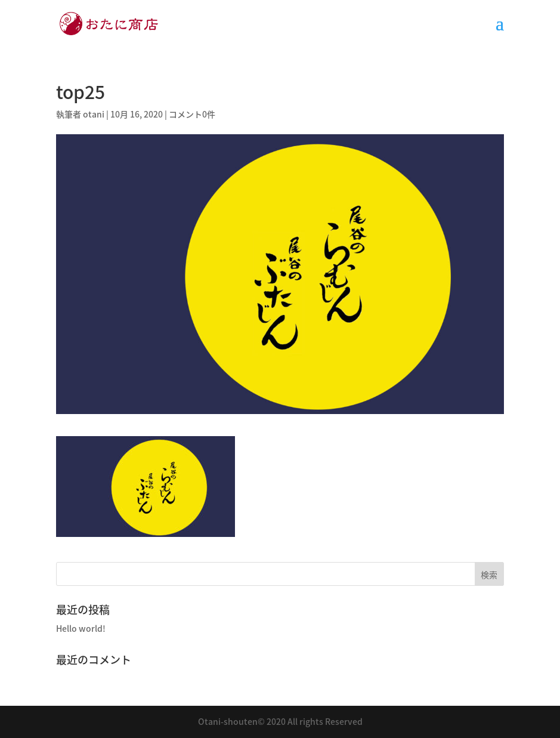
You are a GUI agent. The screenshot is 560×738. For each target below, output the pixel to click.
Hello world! (81, 628)
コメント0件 (192, 114)
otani (94, 114)
